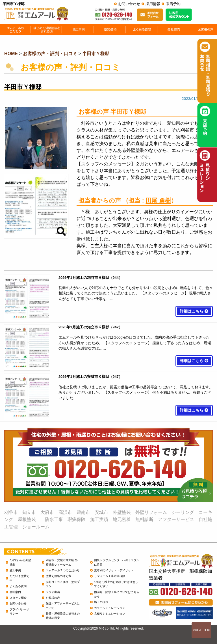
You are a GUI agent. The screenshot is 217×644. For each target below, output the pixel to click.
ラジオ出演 (53, 592)
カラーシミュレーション (110, 608)
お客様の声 (53, 598)
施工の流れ (101, 602)
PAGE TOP (201, 630)
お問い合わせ (129, 4)
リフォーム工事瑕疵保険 (110, 576)
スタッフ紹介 (18, 598)
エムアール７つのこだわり (63, 570)
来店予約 (173, 4)
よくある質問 (18, 586)
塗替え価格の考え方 (58, 576)
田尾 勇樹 (158, 200)
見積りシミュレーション (110, 614)
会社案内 (15, 592)
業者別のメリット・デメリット (114, 570)
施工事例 (15, 570)
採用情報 (153, 4)
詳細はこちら (194, 311)
